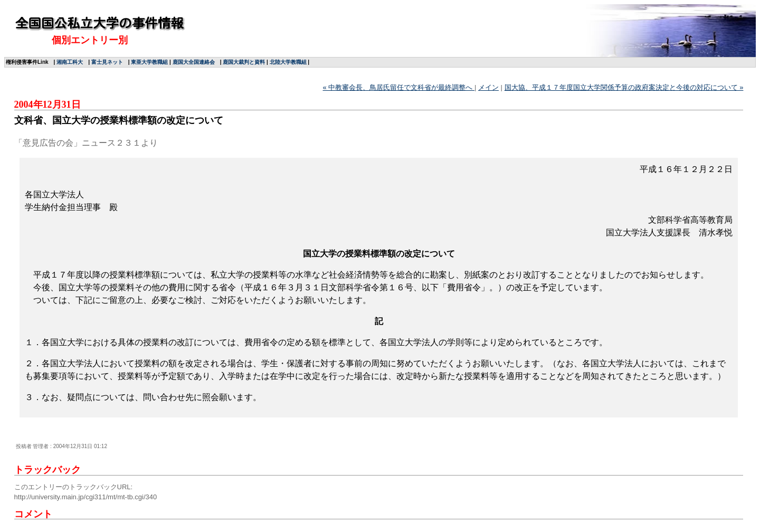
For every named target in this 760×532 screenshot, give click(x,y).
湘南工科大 (70, 62)
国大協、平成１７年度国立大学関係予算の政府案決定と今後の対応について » (624, 87)
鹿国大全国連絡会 (194, 62)
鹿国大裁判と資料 (244, 62)
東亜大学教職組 (149, 62)
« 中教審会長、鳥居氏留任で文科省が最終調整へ (399, 87)
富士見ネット (107, 62)
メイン (488, 87)
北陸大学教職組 (288, 62)
